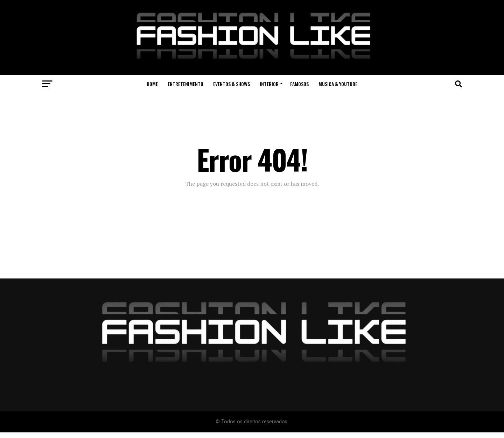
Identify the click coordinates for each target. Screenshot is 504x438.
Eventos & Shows (232, 84)
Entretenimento (185, 84)
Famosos (299, 84)
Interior (269, 84)
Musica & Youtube (338, 84)
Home (152, 84)
